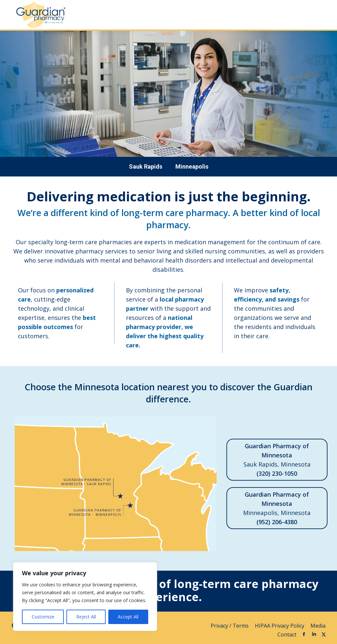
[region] (85, 597)
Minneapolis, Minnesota (277, 508)
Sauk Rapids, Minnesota (277, 460)
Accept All (128, 617)
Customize (43, 617)
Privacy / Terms (230, 626)
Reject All (86, 617)
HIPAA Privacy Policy (280, 626)
